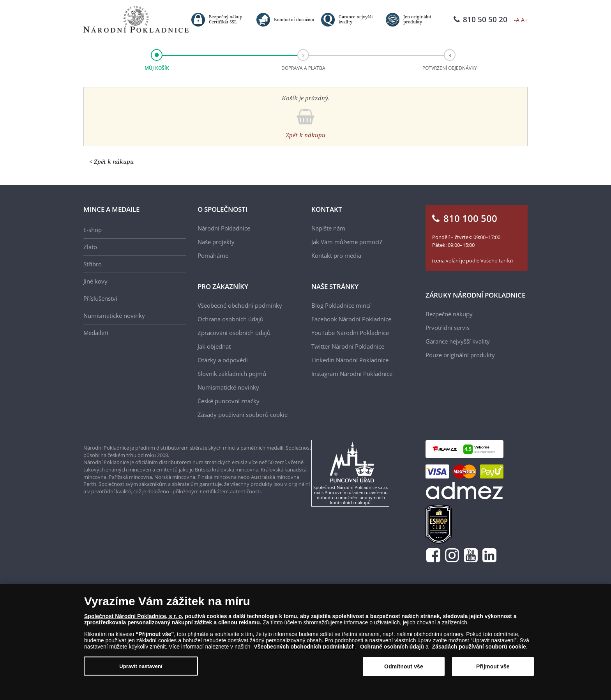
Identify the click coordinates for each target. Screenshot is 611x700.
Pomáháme (213, 255)
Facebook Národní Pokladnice (351, 319)
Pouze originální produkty (460, 355)
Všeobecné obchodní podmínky (240, 305)
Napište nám (328, 228)
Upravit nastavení (141, 666)
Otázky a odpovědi (223, 360)
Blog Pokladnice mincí (341, 305)
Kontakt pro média (336, 255)
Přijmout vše (493, 666)
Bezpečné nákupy (449, 314)
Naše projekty (216, 242)
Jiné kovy (95, 281)
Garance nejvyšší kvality (458, 341)
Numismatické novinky (114, 315)
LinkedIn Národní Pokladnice (350, 360)
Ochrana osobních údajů (230, 319)
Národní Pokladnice (224, 228)
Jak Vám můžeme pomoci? (347, 242)
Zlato (90, 247)
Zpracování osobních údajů (234, 333)
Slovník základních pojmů (232, 374)
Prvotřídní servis (448, 328)
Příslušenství (100, 298)
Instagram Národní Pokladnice (352, 374)
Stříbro (93, 264)
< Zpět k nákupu (111, 161)
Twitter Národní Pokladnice (348, 346)
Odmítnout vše (404, 666)
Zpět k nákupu (305, 135)
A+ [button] (524, 20)
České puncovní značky (229, 401)
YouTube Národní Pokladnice (350, 333)
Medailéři (96, 333)
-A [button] (517, 20)
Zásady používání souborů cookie (243, 415)
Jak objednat (214, 346)
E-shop (93, 230)
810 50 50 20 (480, 19)
